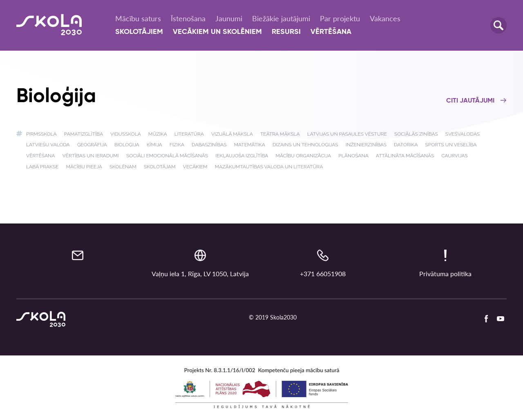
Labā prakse (42, 167)
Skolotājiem (139, 32)
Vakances (385, 18)
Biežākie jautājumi (281, 18)
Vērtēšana (331, 32)
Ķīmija (154, 145)
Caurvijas (455, 156)
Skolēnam (123, 167)
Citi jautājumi (476, 101)
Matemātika (250, 145)
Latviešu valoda (48, 145)
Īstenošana (188, 18)
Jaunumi (229, 18)
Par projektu (340, 18)
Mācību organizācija (304, 156)
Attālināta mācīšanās (405, 156)
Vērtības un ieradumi (90, 156)
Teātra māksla (280, 134)
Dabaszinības (209, 145)
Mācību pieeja (84, 167)
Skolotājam (160, 167)
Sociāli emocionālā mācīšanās (167, 156)
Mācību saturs (138, 18)
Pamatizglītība (84, 134)
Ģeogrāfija (92, 145)
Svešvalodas (463, 134)
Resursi (286, 32)
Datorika (406, 145)
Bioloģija (127, 145)
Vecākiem (195, 167)
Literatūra (189, 134)
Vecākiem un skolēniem (217, 32)
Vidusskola (126, 134)
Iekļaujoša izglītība (242, 156)
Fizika (177, 145)
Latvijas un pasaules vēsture (347, 134)
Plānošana (353, 156)
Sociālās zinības (416, 134)
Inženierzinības (366, 145)
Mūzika (158, 134)
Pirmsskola (41, 134)
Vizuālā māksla (232, 134)
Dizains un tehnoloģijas (305, 145)
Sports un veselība (451, 145)
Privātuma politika (445, 274)
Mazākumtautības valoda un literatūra (269, 167)
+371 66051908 (323, 274)
